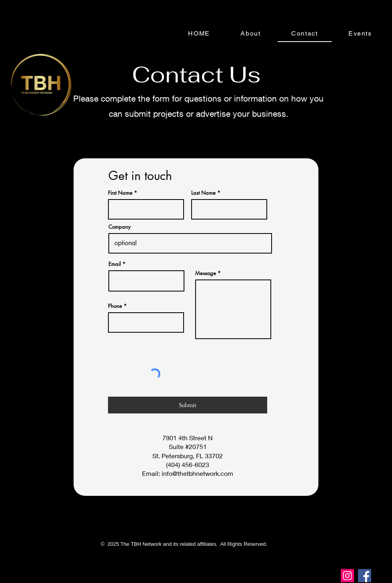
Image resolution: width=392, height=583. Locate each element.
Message (206, 273)
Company (119, 227)
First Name (120, 193)
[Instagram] (347, 576)
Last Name (203, 193)
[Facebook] (365, 576)
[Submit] (188, 405)
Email (115, 264)
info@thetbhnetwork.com (197, 473)
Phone (115, 306)
